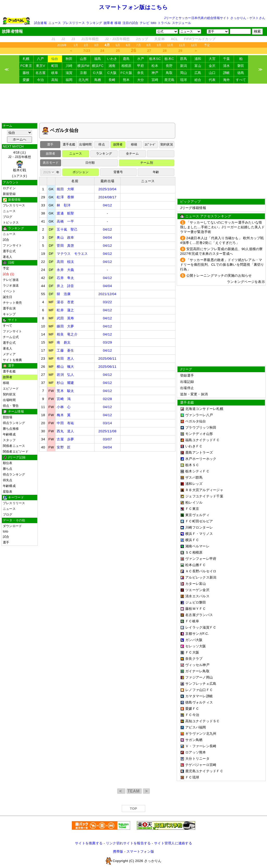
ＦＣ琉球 (192, 777)
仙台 (55, 59)
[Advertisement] (133, 103)
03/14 (107, 423)
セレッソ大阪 (196, 646)
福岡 (69, 80)
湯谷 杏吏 (65, 302)
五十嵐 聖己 (67, 229)
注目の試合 (131, 23)
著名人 (8, 257)
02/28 (107, 399)
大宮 (212, 59)
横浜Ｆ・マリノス (199, 534)
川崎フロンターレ (199, 527)
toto (154, 23)
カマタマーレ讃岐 (199, 696)
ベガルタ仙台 (196, 421)
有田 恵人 (65, 359)
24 (102, 51)
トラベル (164, 23)
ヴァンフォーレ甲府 (201, 559)
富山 (198, 66)
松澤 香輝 (65, 197)
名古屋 (41, 73)
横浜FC (98, 66)
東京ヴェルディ (197, 515)
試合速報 (40, 23)
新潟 (184, 66)
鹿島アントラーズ (199, 452)
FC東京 (26, 66)
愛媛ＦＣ (192, 709)
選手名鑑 (9, 371)
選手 (6, 542)
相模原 (126, 66)
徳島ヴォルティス (199, 702)
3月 (97, 45)
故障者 (108, 23)
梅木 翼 (64, 415)
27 (149, 51)
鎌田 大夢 (65, 326)
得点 (101, 144)
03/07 (107, 439)
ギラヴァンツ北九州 (201, 734)
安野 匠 (64, 447)
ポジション (81, 172)
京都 (83, 73)
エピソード (11, 389)
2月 (86, 45)
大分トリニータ (197, 759)
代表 (212, 80)
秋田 (69, 59)
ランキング (94, 23)
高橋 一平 (65, 221)
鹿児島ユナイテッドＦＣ (204, 771)
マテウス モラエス (72, 254)
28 (165, 51)
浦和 (198, 59)
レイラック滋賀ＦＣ (201, 627)
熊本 (126, 80)
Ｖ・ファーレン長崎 (201, 746)
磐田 (241, 66)
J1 (53, 39)
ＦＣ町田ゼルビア (199, 521)
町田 (55, 66)
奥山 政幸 (65, 237)
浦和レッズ (194, 484)
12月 (194, 45)
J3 (73, 39)
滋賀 (69, 73)
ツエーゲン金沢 (197, 590)
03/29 (107, 342)
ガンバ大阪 (194, 640)
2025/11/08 (107, 431)
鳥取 (169, 73)
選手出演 (9, 308)
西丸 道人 (65, 431)
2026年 (62, 45)
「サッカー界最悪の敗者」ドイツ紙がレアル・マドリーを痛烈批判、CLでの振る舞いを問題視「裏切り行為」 (222, 265)
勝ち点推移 (11, 429)
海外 (227, 80)
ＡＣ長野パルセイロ (201, 571)
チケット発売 (12, 303)
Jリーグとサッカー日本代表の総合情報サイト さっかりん (205, 18)
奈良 (141, 73)
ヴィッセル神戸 (197, 665)
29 (180, 51)
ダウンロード (12, 526)
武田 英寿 (65, 318)
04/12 (107, 205)
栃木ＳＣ (192, 465)
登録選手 (187, 375)
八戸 (40, 59)
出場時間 (9, 400)
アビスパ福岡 (196, 727)
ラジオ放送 (11, 286)
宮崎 (155, 80)
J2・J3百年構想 (117, 39)
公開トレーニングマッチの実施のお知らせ (219, 275)
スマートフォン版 (140, 851)
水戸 (141, 59)
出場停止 (187, 388)
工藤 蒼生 (65, 350)
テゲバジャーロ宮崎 (201, 765)
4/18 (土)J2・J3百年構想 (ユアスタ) (20, 164)
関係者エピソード (16, 452)
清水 (227, 66)
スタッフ (9, 440)
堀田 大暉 (65, 189)
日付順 (90, 163)
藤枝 (26, 73)
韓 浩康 (64, 294)
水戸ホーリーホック (201, 459)
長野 (169, 66)
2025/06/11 (107, 359)
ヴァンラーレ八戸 (199, 415)
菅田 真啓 (65, 246)
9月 (159, 45)
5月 (118, 45)
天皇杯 (160, 39)
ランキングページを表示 (246, 282)
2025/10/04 (107, 189)
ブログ (8, 217)
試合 (6, 240)
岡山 (184, 73)
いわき (112, 59)
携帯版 (118, 851)
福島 (98, 59)
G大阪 (98, 73)
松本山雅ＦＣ (196, 565)
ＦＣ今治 (192, 715)
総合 (198, 80)
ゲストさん (257, 18)
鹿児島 (169, 80)
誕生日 (8, 297)
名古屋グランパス (199, 615)
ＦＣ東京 (192, 509)
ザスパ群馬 (194, 477)
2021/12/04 (107, 294)
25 (118, 51)
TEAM (134, 791)
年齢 (156, 172)
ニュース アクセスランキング (208, 216)
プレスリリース (74, 23)
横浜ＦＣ (192, 540)
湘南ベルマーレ (197, 546)
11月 (182, 45)
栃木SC (155, 59)
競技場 (8, 417)
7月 (138, 45)
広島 (198, 73)
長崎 (112, 80)
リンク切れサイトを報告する (128, 843)
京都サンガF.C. (197, 634)
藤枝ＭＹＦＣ (196, 609)
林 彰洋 (64, 205)
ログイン (9, 188)
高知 (55, 80)
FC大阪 (126, 73)
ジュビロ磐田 (196, 602)
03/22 (107, 302)
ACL (174, 39)
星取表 (8, 492)
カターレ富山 (196, 584)
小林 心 (64, 407)
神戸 (155, 73)
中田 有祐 (65, 423)
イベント (9, 291)
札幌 (26, 59)
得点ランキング (14, 423)
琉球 (184, 80)
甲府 (141, 66)
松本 (155, 66)
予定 (207, 45)
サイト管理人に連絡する (173, 843)
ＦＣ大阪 (192, 652)
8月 (149, 45)
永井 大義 (65, 270)
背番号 (118, 172)
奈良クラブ (194, 659)
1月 (76, 45)
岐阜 (55, 73)
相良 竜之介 (67, 334)
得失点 (8, 480)
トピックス (11, 223)
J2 (63, 39)
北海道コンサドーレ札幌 (204, 409)
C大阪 (112, 73)
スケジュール (182, 23)
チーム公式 (11, 337)
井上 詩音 (65, 286)
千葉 (227, 59)
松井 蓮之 (65, 310)
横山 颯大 (65, 367)
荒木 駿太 (65, 391)
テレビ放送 (11, 280)
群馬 (184, 59)
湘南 (112, 66)
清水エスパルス (197, 596)
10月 (170, 45)
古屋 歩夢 (65, 439)
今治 (40, 80)
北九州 (84, 80)
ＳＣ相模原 (194, 552)
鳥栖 (98, 80)
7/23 (87, 51)
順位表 (8, 463)
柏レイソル (194, 502)
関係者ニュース (14, 446)
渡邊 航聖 (65, 213)
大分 (141, 80)
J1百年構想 (90, 39)
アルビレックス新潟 (201, 577)
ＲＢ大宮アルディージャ (204, 490)
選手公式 (9, 251)
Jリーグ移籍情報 (193, 208)
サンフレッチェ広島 (201, 684)
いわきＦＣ (194, 446)
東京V (41, 66)
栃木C (169, 59)
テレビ (145, 23)
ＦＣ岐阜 (192, 621)
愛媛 (26, 80)
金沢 (212, 66)
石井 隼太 (65, 278)
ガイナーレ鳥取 (197, 671)
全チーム (132, 154)
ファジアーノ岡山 (199, 677)
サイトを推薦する (89, 843)
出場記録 (187, 382)
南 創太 (64, 342)
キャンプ (9, 314)
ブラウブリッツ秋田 (201, 427)
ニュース (55, 23)
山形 (83, 59)
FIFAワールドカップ (200, 39)
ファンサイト (12, 245)
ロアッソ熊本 (196, 752)
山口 (212, 73)
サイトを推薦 (12, 360)
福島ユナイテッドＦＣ (203, 440)
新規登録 (9, 194)
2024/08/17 (107, 197)
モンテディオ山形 (199, 434)
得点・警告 (11, 406)
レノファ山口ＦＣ (199, 690)
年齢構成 (9, 434)
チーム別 (147, 163)
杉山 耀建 (65, 383)
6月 (128, 45)
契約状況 (9, 394)
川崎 (69, 66)
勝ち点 (8, 469)
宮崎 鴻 (64, 399)
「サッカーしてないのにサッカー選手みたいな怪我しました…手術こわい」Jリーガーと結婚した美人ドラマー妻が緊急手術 (222, 227)
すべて (241, 80)
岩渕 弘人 (65, 375)
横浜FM (83, 66)
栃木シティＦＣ (197, 471)
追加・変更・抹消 (194, 394)
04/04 (107, 237)
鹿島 (126, 59)
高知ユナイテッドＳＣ (203, 721)
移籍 (118, 23)
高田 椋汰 (65, 262)
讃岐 (227, 73)
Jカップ (142, 39)
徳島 (241, 73)
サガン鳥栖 (194, 740)
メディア (9, 354)
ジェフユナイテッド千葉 (204, 496)
